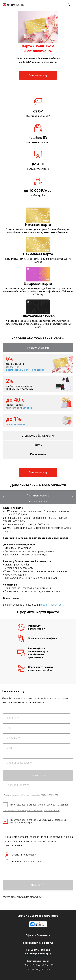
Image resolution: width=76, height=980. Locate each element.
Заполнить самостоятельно (23, 862)
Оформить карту (38, 75)
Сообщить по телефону (20, 855)
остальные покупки (16, 424)
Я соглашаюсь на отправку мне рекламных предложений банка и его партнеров (36, 821)
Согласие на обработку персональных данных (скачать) (32, 811)
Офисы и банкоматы (38, 935)
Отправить (38, 885)
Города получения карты (38, 943)
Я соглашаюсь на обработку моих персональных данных (36, 805)
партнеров (27, 408)
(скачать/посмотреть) (52, 605)
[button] (30, 502)
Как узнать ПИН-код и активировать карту (38, 952)
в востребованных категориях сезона (25, 370)
